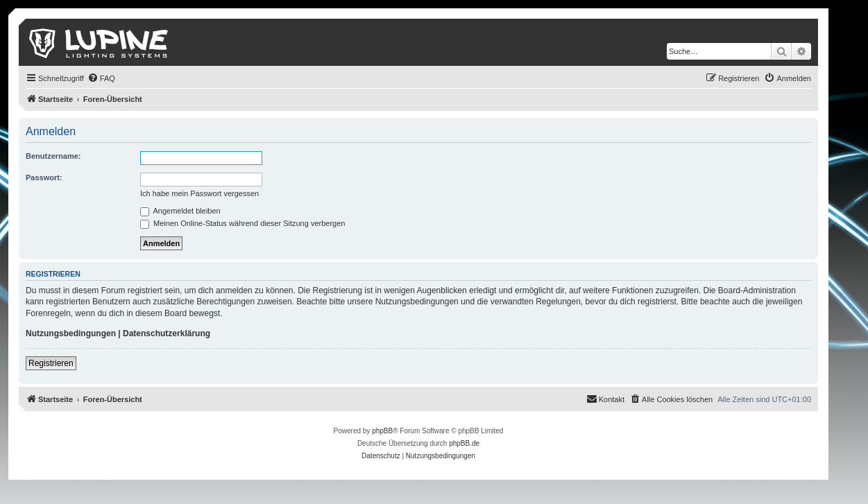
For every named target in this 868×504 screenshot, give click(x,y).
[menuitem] (101, 78)
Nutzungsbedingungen (71, 333)
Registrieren (51, 363)
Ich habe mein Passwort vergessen (199, 193)
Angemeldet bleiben (180, 211)
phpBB (382, 431)
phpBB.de (464, 443)
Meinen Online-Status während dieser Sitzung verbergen (242, 223)
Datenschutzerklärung (167, 333)
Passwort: (44, 177)
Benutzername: (53, 156)
